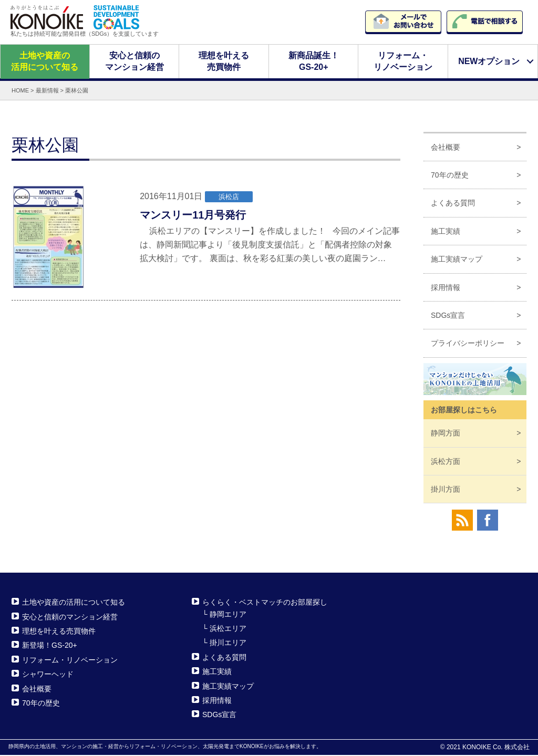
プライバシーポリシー (468, 344)
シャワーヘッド (48, 675)
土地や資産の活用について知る (45, 62)
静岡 (446, 434)
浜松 (446, 462)
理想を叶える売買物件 (224, 62)
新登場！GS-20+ (50, 646)
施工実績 (446, 232)
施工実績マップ (457, 260)
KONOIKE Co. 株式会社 (496, 748)
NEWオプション (489, 62)
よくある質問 (453, 204)
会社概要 (446, 148)
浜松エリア (228, 629)
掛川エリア (228, 644)
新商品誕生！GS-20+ (314, 62)
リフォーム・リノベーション (403, 62)
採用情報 (446, 288)
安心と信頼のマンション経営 (134, 62)
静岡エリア (228, 615)
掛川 (446, 490)
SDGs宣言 (448, 316)
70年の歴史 (450, 176)
